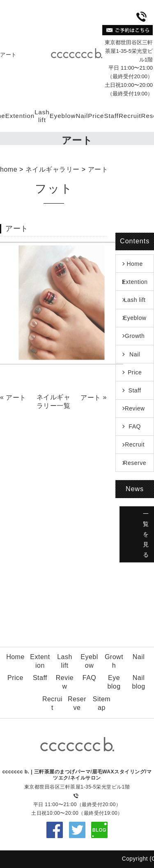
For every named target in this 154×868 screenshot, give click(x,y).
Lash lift (42, 116)
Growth (135, 336)
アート (98, 169)
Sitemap (102, 703)
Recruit (130, 116)
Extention (20, 116)
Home (134, 264)
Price (96, 116)
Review (135, 408)
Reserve (135, 463)
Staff (111, 116)
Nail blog (138, 682)
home (9, 169)
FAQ (135, 426)
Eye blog (114, 682)
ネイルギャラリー (53, 169)
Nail (82, 116)
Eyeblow (63, 116)
